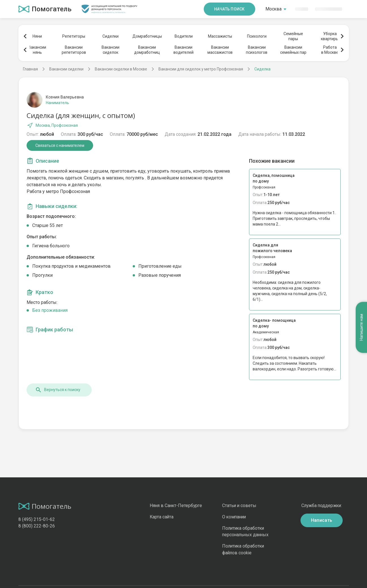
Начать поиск (229, 9)
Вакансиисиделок (110, 50)
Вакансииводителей (183, 50)
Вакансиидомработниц (147, 50)
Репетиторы (74, 36)
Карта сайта (162, 517)
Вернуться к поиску (58, 390)
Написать (322, 520)
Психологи (257, 36)
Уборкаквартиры (330, 36)
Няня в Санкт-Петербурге (176, 506)
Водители (184, 36)
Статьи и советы (239, 506)
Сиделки (110, 36)
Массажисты (220, 36)
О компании (234, 517)
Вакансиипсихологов (257, 50)
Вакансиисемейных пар (293, 50)
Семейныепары (293, 36)
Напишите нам (361, 327)
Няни (37, 36)
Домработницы (147, 36)
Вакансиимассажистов (220, 50)
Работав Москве (330, 50)
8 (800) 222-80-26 (37, 526)
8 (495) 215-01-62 (37, 519)
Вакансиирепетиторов (74, 50)
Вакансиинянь (37, 50)
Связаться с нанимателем (60, 145)
